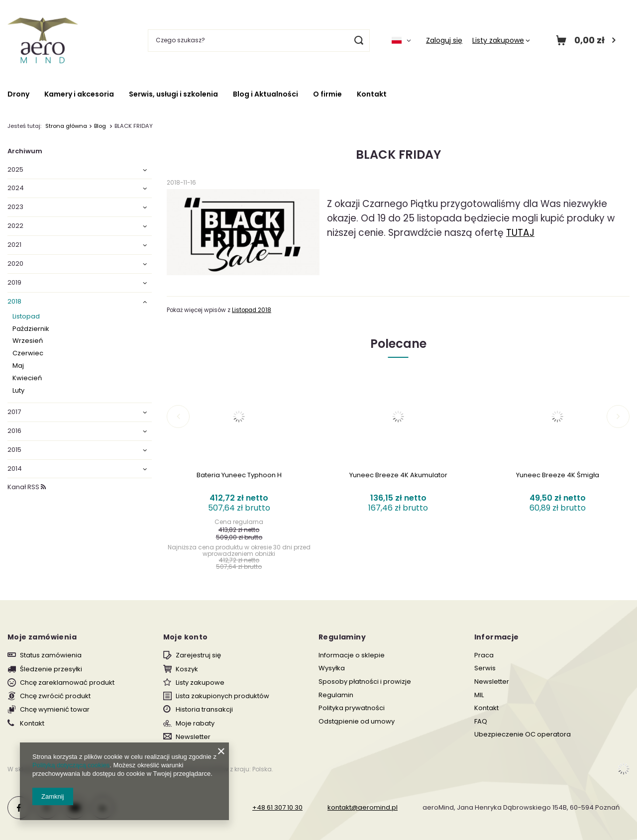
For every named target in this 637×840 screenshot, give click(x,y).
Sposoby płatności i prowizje (365, 682)
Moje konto (186, 637)
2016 (14, 431)
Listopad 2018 (252, 310)
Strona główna (66, 126)
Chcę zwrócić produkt (55, 696)
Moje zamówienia (42, 637)
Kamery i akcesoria (79, 94)
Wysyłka (332, 668)
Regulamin (336, 695)
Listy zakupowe (498, 40)
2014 (15, 469)
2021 (14, 245)
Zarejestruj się (198, 655)
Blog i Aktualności (265, 94)
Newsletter (193, 737)
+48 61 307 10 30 (277, 807)
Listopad (26, 317)
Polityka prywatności (352, 708)
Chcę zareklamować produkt (67, 683)
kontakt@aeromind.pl (363, 807)
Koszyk (187, 669)
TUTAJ (520, 233)
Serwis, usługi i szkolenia (173, 94)
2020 (15, 264)
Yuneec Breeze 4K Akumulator (398, 475)
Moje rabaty (195, 724)
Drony (18, 94)
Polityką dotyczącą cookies (71, 765)
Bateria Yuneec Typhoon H (239, 475)
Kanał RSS (27, 487)
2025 (15, 170)
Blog (101, 126)
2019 (14, 283)
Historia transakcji (204, 710)
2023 (15, 207)
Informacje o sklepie (352, 655)
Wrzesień (28, 341)
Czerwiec (28, 354)
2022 (15, 226)
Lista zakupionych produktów (222, 696)
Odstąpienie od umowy (357, 722)
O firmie (327, 94)
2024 (16, 188)
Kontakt (372, 94)
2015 (14, 450)
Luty (18, 391)
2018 (14, 302)
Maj (18, 366)
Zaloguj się (444, 40)
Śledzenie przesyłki (51, 669)
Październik (31, 329)
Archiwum (25, 151)
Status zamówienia (51, 655)
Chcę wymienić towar (55, 710)
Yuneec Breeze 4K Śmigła (558, 475)
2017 (14, 412)
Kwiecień (27, 378)
